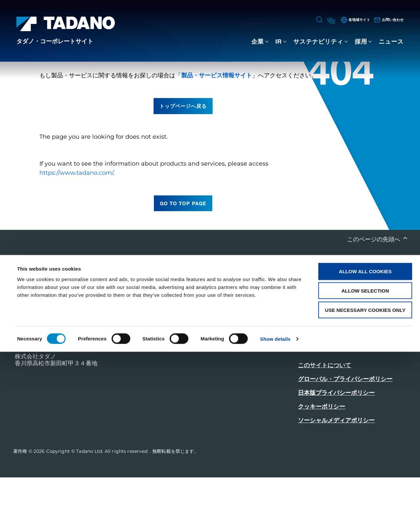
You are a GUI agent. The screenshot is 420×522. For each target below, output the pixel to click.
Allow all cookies (365, 442)
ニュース (391, 41)
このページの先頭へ (375, 284)
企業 (258, 41)
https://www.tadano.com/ (76, 217)
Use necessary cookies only (365, 480)
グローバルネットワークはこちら (342, 374)
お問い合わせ (317, 356)
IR (279, 41)
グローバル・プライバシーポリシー (345, 424)
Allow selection (365, 461)
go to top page (183, 248)
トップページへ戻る (183, 150)
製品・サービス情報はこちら (336, 392)
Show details (275, 509)
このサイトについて (325, 410)
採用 (361, 41)
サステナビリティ (318, 41)
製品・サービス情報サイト (217, 120)
